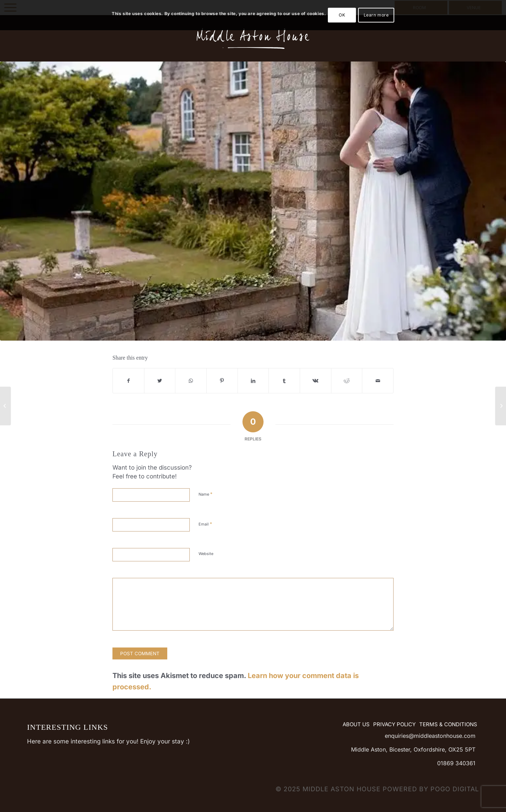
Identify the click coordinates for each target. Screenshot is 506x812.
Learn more (376, 15)
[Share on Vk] (316, 381)
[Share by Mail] (378, 381)
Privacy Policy (394, 724)
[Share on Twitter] (160, 381)
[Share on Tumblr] (284, 381)
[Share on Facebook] (128, 381)
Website (206, 554)
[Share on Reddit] (347, 381)
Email (205, 524)
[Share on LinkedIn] (253, 381)
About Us (356, 724)
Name (206, 494)
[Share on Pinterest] (222, 381)
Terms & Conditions (448, 724)
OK (342, 15)
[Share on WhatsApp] (191, 381)
